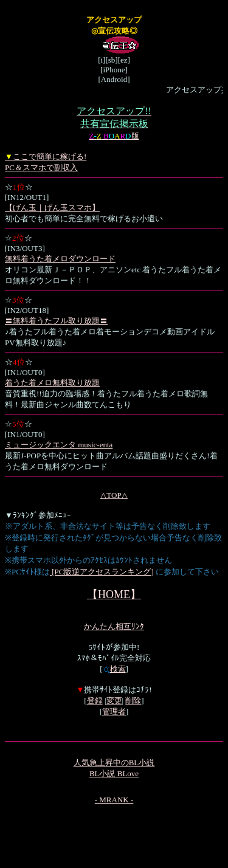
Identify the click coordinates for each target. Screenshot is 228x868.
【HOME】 (114, 594)
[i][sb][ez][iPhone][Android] (114, 75)
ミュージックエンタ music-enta (59, 445)
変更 (114, 701)
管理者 (114, 711)
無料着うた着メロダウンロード (60, 259)
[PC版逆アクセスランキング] (102, 572)
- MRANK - (114, 800)
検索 (114, 669)
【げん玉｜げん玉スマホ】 (52, 208)
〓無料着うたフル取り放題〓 (56, 321)
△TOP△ (114, 495)
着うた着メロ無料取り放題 (52, 383)
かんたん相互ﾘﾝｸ (114, 626)
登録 (95, 701)
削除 (133, 701)
